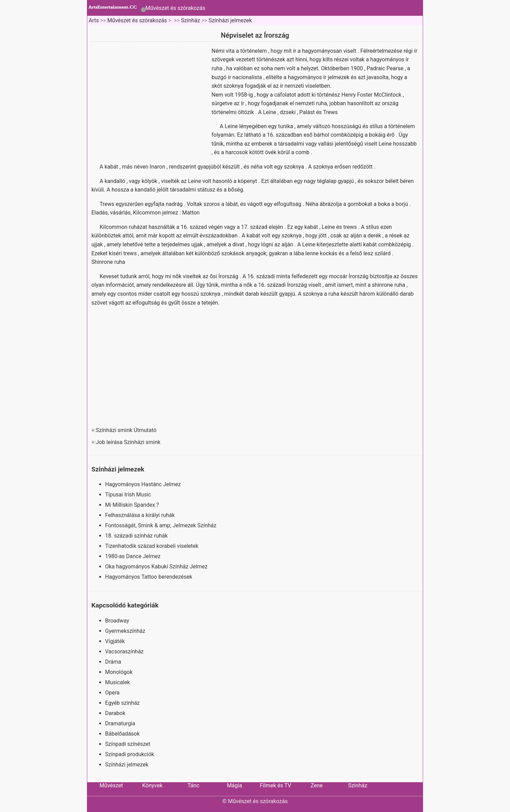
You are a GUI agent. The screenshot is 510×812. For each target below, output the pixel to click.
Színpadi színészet (128, 744)
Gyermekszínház (125, 631)
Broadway (117, 621)
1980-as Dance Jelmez (133, 556)
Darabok (115, 713)
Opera (112, 693)
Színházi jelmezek (230, 20)
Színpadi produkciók (130, 754)
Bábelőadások (122, 734)
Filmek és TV (275, 785)
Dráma (113, 662)
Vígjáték (115, 641)
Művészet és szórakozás (175, 8)
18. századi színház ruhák (137, 536)
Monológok (119, 672)
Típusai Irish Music (129, 495)
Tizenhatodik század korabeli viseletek (152, 546)
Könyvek (152, 785)
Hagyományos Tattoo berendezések (149, 577)
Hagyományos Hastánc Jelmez (144, 484)
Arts (94, 20)
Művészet (111, 785)
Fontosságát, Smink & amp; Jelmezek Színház (161, 525)
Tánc (194, 785)
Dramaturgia (120, 723)
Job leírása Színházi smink (129, 442)
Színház (191, 20)
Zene (316, 785)
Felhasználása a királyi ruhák (141, 515)
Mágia (234, 785)
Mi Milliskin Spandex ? (133, 505)
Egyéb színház (122, 703)
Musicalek (118, 682)
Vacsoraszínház (124, 651)
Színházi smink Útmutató (127, 430)
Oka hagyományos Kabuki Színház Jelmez (157, 567)
